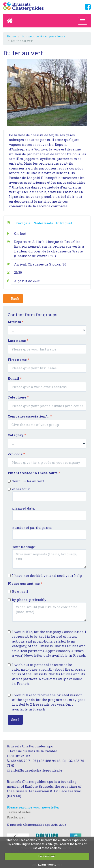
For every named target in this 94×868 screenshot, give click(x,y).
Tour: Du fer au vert (26, 481)
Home (11, 36)
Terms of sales (19, 812)
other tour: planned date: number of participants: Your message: (47, 528)
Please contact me (25, 583)
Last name (18, 341)
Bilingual (64, 223)
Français (23, 223)
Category (17, 435)
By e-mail (18, 591)
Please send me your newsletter (33, 807)
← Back (13, 298)
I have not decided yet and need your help (45, 575)
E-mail (15, 378)
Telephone (18, 397)
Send (15, 720)
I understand (47, 856)
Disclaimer (16, 817)
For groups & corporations (43, 36)
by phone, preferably (47, 610)
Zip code (16, 454)
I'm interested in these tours (34, 473)
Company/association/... (30, 416)
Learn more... (47, 865)
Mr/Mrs (16, 322)
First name (18, 360)
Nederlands (43, 223)
